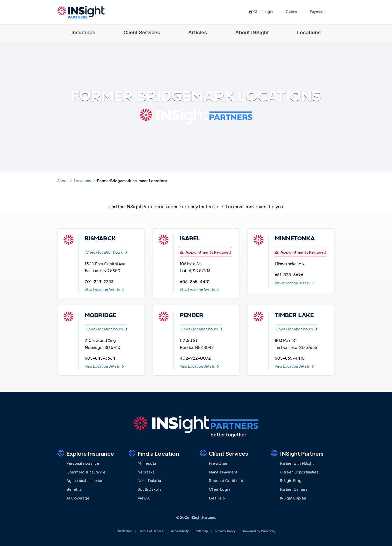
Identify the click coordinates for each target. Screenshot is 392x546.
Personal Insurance (83, 463)
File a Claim (219, 463)
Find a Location (154, 453)
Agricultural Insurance (85, 480)
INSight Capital (293, 498)
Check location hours (106, 252)
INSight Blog (291, 480)
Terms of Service (151, 531)
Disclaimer (124, 531)
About (62, 181)
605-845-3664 (100, 358)
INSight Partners (297, 453)
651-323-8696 (289, 275)
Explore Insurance (86, 453)
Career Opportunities (299, 472)
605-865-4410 (195, 282)
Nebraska (146, 472)
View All (144, 498)
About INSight (252, 33)
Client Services (142, 33)
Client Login (261, 12)
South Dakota (150, 489)
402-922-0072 (195, 358)
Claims (291, 12)
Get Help (217, 498)
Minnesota (147, 463)
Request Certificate (227, 480)
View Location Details (104, 290)
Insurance (83, 33)
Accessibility (180, 531)
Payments (318, 12)
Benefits (74, 489)
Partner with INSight (297, 463)
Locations (309, 33)
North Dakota (149, 480)
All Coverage (78, 498)
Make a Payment (223, 472)
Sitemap (202, 531)
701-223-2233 (99, 282)
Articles (198, 33)
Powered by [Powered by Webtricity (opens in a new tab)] (259, 531)
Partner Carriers (294, 489)
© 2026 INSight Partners (196, 517)
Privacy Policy (225, 531)
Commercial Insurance (86, 472)
